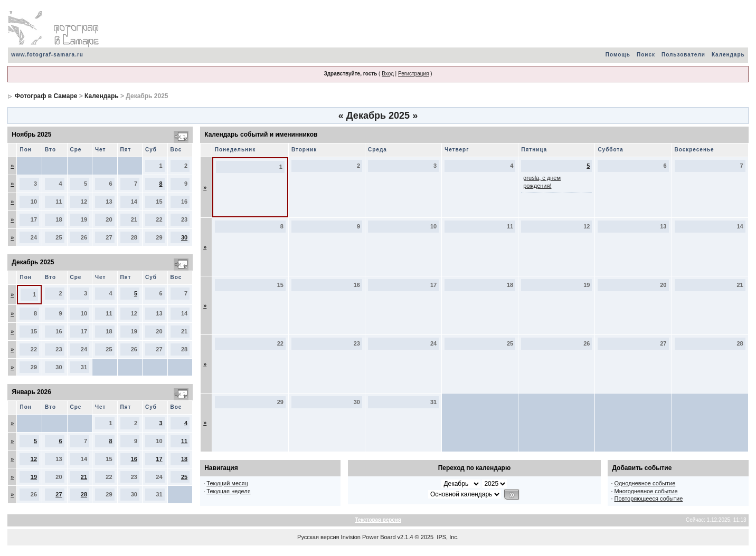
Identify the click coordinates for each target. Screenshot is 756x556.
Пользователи (683, 55)
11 (184, 441)
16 (134, 459)
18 (184, 459)
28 (84, 494)
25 (184, 477)
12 (34, 459)
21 (84, 477)
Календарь (728, 55)
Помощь (618, 55)
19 (34, 477)
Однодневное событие (645, 483)
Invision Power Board (368, 537)
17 (159, 459)
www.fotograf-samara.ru (47, 55)
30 (184, 237)
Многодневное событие (646, 491)
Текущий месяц (227, 483)
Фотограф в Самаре (46, 96)
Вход (388, 74)
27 (59, 494)
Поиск (646, 55)
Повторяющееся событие (649, 499)
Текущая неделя (228, 491)
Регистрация (413, 74)
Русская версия (318, 537)
